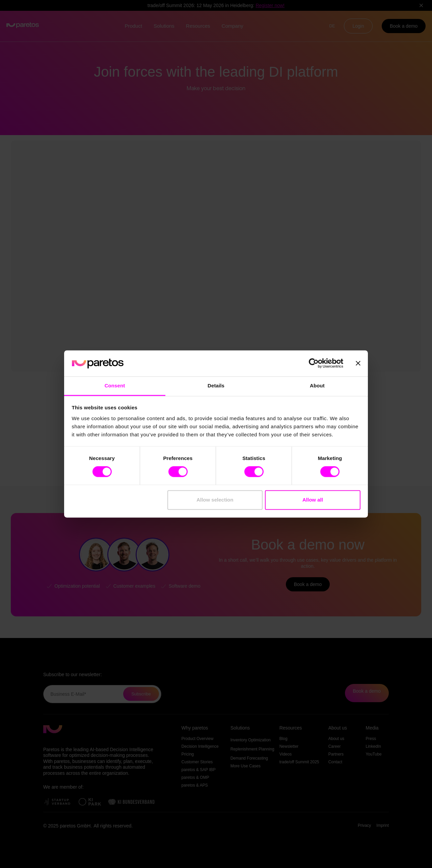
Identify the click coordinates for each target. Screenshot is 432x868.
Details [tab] (216, 386)
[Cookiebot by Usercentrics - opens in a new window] (314, 363)
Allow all (313, 500)
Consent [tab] (115, 386)
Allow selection (215, 500)
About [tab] (317, 386)
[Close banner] (358, 363)
